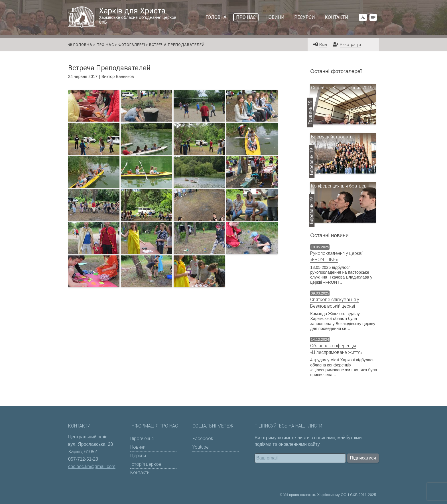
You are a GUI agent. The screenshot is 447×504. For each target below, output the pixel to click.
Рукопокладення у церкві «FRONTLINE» (336, 256)
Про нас (246, 17)
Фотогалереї (132, 45)
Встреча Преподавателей (177, 45)
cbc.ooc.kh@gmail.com (92, 466)
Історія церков (146, 464)
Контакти (337, 17)
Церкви (138, 456)
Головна (216, 17)
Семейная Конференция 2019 (342, 88)
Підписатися (363, 458)
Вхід (323, 45)
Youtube (201, 447)
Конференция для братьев (339, 186)
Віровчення (142, 439)
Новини (275, 17)
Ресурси (305, 17)
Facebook (203, 439)
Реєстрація (350, 45)
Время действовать (332, 137)
